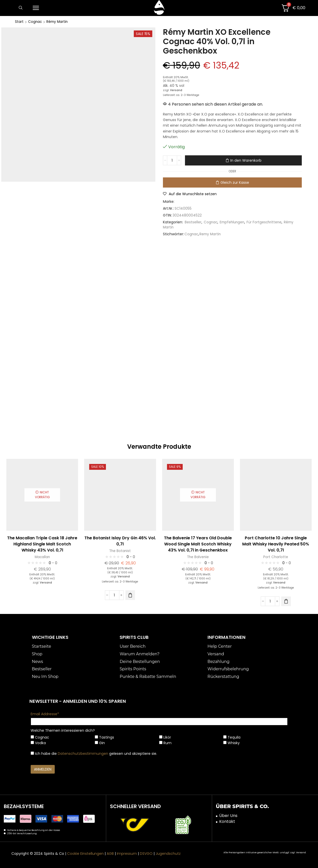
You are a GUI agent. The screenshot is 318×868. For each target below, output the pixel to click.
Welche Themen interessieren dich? (63, 730)
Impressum (127, 853)
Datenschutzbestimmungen (83, 753)
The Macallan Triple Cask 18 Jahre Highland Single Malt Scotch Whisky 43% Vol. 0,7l (42, 544)
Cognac (35, 22)
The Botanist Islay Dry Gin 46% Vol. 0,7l (120, 540)
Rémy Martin (58, 22)
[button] (21, 8)
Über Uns (228, 815)
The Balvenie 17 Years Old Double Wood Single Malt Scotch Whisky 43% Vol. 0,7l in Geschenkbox (198, 544)
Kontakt (227, 821)
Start (19, 22)
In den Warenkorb (246, 160)
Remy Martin (211, 234)
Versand (176, 90)
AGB (110, 853)
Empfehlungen (233, 222)
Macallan (42, 557)
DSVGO (146, 853)
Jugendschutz (168, 853)
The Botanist (120, 550)
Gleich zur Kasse (235, 182)
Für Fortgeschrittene (267, 222)
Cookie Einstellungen (85, 853)
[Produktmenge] (172, 160)
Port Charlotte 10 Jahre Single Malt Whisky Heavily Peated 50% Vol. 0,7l (276, 544)
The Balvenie (198, 557)
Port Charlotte (276, 557)
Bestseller (193, 222)
